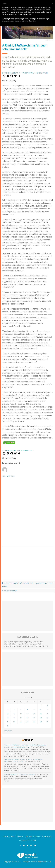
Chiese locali (42, 73)
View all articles (9, 476)
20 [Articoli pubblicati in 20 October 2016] (27, 718)
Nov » (10, 731)
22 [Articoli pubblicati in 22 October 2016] (41, 718)
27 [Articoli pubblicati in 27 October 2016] (27, 722)
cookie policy (28, 14)
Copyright (23, 840)
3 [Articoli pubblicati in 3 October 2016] (8, 710)
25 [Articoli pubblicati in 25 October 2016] (14, 722)
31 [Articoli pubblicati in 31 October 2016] (8, 726)
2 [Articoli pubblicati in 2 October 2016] (47, 706)
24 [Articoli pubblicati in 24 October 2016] (8, 722)
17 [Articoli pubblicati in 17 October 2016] (8, 718)
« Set (6, 731)
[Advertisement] (27, 565)
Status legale (47, 836)
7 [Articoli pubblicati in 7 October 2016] (34, 710)
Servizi (38, 836)
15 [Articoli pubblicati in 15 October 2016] (41, 714)
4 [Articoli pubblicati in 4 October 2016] (14, 710)
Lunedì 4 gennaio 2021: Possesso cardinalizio (20, 774)
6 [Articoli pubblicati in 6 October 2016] (27, 710)
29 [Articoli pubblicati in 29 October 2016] (41, 722)
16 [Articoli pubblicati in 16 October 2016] (47, 714)
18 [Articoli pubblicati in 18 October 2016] (14, 718)
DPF (13, 836)
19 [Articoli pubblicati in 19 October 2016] (21, 718)
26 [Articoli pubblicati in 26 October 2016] (21, 722)
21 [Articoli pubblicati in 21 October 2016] (34, 718)
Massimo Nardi (29, 73)
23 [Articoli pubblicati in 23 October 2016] (47, 718)
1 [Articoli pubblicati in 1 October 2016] (41, 706)
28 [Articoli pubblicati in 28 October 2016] (34, 722)
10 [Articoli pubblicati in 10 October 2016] (8, 714)
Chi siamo (6, 836)
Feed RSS (29, 740)
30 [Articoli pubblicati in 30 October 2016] (47, 722)
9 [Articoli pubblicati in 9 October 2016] (47, 710)
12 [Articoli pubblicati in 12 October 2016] (21, 714)
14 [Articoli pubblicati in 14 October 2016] (34, 714)
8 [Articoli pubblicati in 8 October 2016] (41, 710)
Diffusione (20, 836)
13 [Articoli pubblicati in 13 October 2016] (27, 714)
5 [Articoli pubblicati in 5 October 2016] (21, 710)
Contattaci (32, 840)
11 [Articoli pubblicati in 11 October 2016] (14, 714)
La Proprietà (29, 836)
